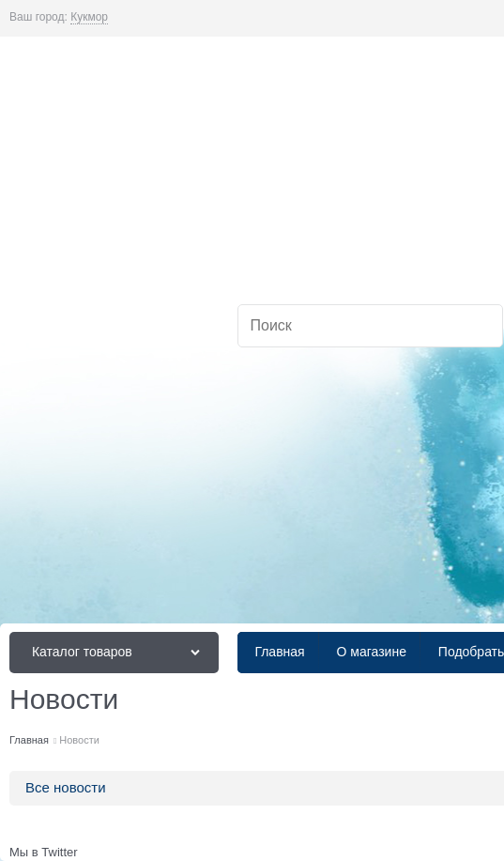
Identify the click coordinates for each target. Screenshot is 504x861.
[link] (89, 17)
